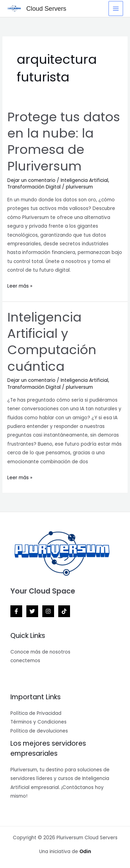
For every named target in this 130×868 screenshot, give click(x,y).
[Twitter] (32, 611)
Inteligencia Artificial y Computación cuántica (52, 342)
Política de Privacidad (36, 713)
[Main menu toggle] (116, 8)
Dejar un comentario (31, 180)
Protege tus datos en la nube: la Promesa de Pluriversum (64, 142)
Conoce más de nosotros (40, 652)
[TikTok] (64, 611)
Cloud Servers (46, 8)
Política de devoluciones (39, 731)
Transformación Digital (34, 187)
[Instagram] (48, 611)
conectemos (25, 661)
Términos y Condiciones (38, 722)
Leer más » (20, 286)
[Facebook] (16, 611)
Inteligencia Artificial (84, 180)
